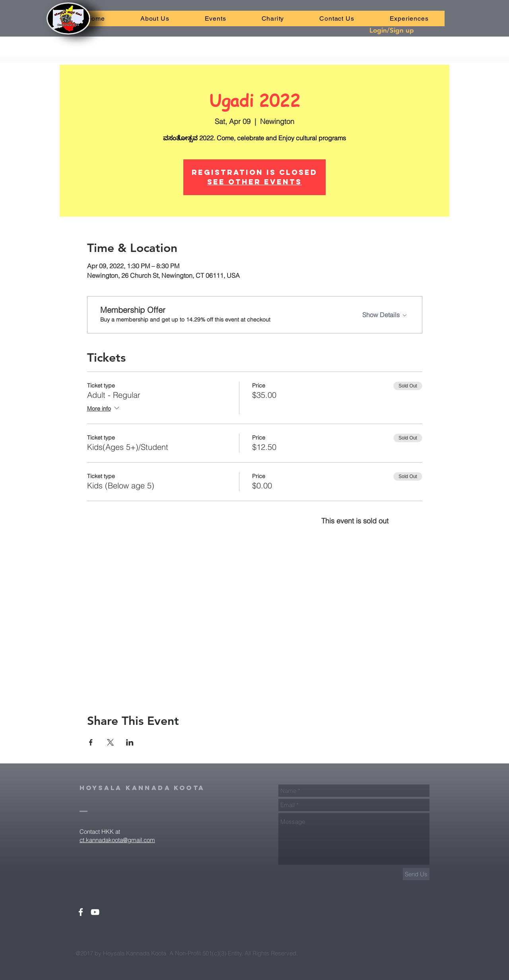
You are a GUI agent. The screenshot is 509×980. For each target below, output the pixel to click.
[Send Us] (416, 874)
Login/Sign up (392, 30)
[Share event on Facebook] (91, 742)
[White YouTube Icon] (95, 912)
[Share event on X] (110, 742)
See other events (254, 182)
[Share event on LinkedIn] (130, 742)
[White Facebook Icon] (81, 912)
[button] (215, 18)
